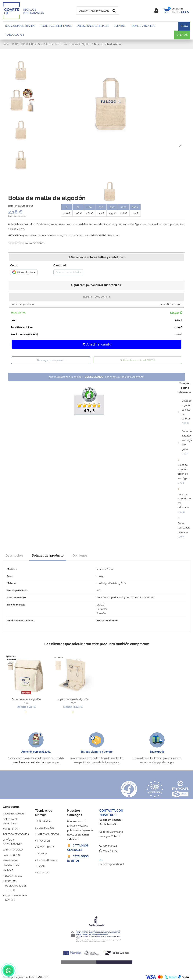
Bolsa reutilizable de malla (184, 528)
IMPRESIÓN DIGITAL (48, 834)
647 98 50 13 (108, 850)
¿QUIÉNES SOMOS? (14, 814)
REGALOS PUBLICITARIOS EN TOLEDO (16, 886)
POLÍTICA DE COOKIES (16, 834)
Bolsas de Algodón (107, 621)
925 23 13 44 (108, 846)
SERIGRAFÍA (44, 821)
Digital (100, 605)
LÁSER (41, 866)
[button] (96, 286)
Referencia (14, 206)
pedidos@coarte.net (112, 864)
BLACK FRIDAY (14, 876)
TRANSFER (43, 841)
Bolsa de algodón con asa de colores (187, 410)
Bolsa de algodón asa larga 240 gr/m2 (187, 440)
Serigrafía (102, 609)
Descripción (14, 556)
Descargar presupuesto (51, 360)
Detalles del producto (48, 556)
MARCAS (8, 870)
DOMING (42, 853)
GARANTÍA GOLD (13, 850)
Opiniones (80, 556)
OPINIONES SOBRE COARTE (16, 898)
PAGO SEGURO (11, 855)
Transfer (101, 613)
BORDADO (43, 873)
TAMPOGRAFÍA (46, 847)
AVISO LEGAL (11, 829)
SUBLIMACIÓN (45, 828)
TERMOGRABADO (47, 860)
